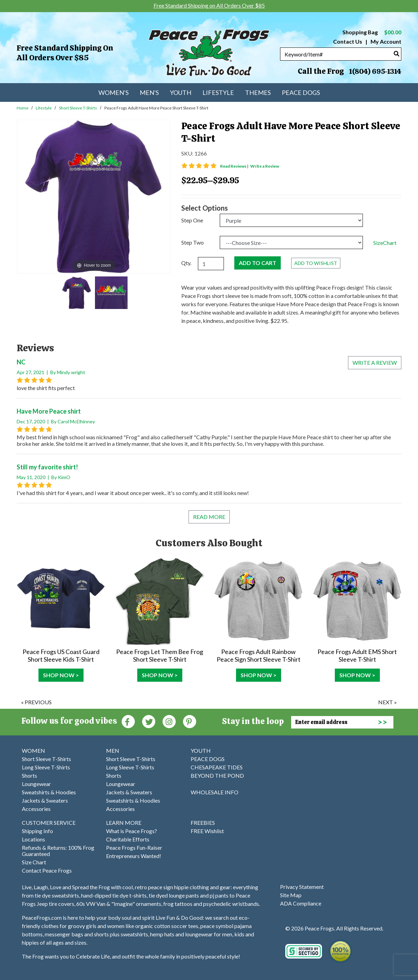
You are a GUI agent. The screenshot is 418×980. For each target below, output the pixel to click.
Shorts (29, 775)
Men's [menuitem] (149, 92)
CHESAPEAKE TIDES (217, 767)
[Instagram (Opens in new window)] (169, 721)
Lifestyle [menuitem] (218, 92)
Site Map (291, 895)
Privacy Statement (302, 887)
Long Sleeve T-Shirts (46, 767)
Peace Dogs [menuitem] (301, 92)
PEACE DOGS (208, 759)
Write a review (375, 363)
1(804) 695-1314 (375, 71)
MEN (113, 751)
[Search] (397, 54)
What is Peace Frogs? (132, 831)
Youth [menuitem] (181, 92)
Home (23, 108)
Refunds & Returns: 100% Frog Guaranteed (58, 851)
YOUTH (201, 751)
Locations (33, 839)
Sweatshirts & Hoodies (49, 792)
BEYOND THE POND (217, 775)
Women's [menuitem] (114, 92)
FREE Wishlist (207, 831)
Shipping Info (37, 831)
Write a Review (265, 166)
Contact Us (348, 41)
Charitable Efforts (128, 839)
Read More (209, 517)
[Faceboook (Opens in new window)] (128, 721)
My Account (385, 41)
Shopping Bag (372, 32)
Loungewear (36, 784)
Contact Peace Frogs (47, 870)
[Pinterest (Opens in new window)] (190, 721)
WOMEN (33, 751)
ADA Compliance (301, 903)
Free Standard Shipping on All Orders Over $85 (65, 53)
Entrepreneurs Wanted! (134, 856)
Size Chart (34, 862)
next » (387, 702)
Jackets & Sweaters (45, 800)
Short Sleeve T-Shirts (78, 108)
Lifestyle (44, 108)
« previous (36, 702)
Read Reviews (235, 166)
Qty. (186, 263)
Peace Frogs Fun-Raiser (134, 847)
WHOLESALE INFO (215, 792)
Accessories (36, 809)
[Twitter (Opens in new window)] (149, 721)
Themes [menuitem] (258, 92)
